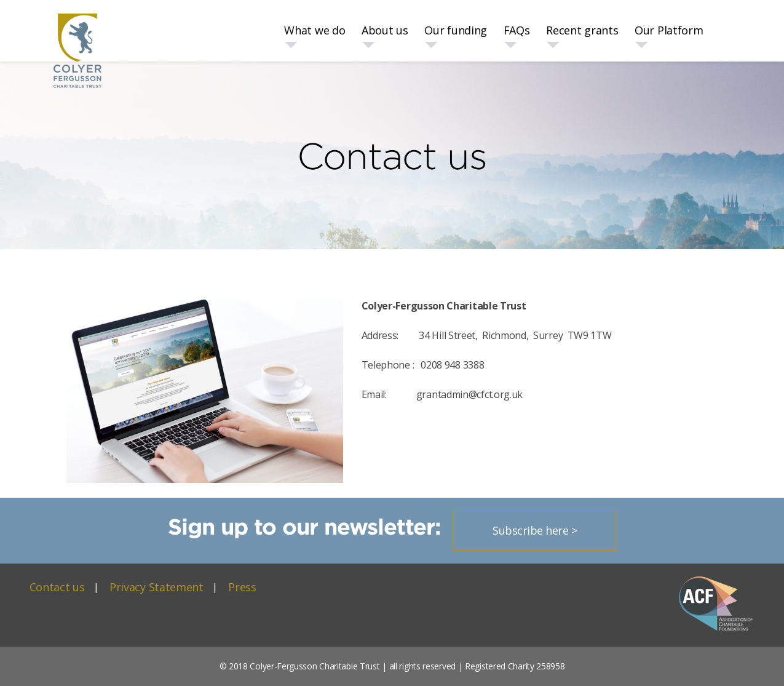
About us (385, 30)
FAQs (517, 30)
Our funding (456, 30)
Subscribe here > (535, 530)
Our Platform (669, 30)
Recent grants (582, 30)
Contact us (57, 587)
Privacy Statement (156, 587)
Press (242, 587)
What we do (315, 30)
